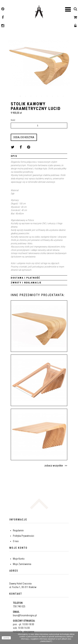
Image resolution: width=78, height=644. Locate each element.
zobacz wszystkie (54, 466)
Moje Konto (19, 559)
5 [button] (42, 96)
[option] (39, 64)
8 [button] (58, 96)
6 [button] (47, 96)
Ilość (13, 120)
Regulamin (18, 530)
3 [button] (31, 96)
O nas (16, 541)
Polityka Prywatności (23, 536)
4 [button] (36, 96)
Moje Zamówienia (22, 564)
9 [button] (63, 96)
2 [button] (26, 96)
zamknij (6, 638)
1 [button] (20, 96)
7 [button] (53, 96)
